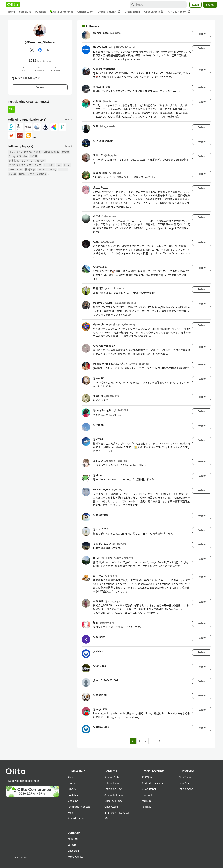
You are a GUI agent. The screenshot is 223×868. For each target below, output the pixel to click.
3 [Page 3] (146, 741)
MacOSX (41, 174)
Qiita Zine (184, 783)
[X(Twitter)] (32, 50)
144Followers (55, 69)
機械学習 (30, 169)
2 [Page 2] (139, 741)
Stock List (25, 12)
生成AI (33, 156)
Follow (40, 87)
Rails (19, 169)
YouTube (146, 801)
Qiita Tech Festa (114, 801)
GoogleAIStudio (18, 156)
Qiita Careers (154, 12)
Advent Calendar (114, 795)
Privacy (72, 789)
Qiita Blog (73, 851)
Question (40, 12)
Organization (132, 12)
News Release (75, 856)
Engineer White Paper (117, 812)
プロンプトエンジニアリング (25, 165)
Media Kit (73, 801)
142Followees (40, 69)
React (67, 165)
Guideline (73, 795)
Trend (11, 12)
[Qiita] (13, 5)
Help (70, 812)
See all (68, 119)
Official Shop (186, 789)
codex (65, 152)
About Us (73, 839)
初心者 (13, 174)
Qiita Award (111, 807)
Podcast (146, 807)
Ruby (53, 169)
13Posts (24, 69)
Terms (71, 783)
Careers (72, 845)
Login (196, 4)
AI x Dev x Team (179, 12)
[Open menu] (65, 26)
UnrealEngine (51, 152)
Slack (30, 174)
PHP (11, 169)
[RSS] (48, 50)
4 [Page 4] (152, 741)
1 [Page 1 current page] (133, 741)
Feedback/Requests (79, 807)
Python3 (43, 169)
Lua (59, 165)
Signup (210, 4)
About (71, 777)
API (106, 818)
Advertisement (76, 818)
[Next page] (160, 741)
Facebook (147, 795)
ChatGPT (49, 165)
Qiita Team (185, 777)
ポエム (63, 169)
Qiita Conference (62, 12)
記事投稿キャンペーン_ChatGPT (27, 161)
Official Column (109, 12)
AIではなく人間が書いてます (25, 152)
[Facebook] (40, 50)
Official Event (85, 12)
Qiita (22, 174)
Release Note (112, 777)
